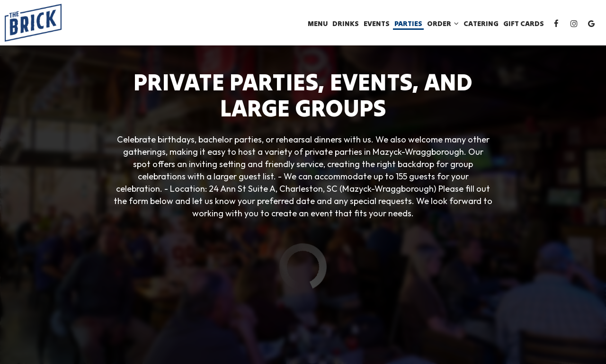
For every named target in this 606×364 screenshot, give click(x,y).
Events (377, 23)
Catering (481, 23)
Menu (318, 23)
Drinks (346, 23)
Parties (408, 23)
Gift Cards (524, 23)
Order (443, 23)
